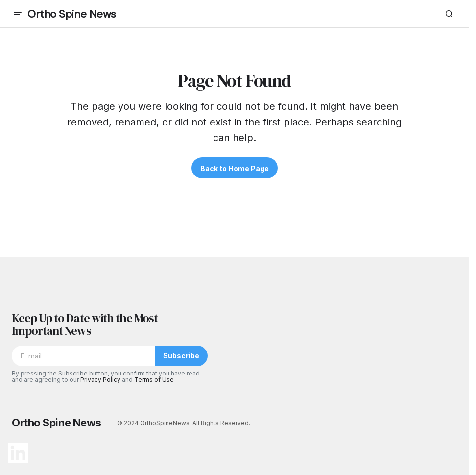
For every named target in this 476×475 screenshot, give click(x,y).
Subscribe (181, 356)
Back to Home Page (235, 168)
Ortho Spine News (72, 14)
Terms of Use (154, 380)
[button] (18, 14)
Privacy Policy (100, 380)
